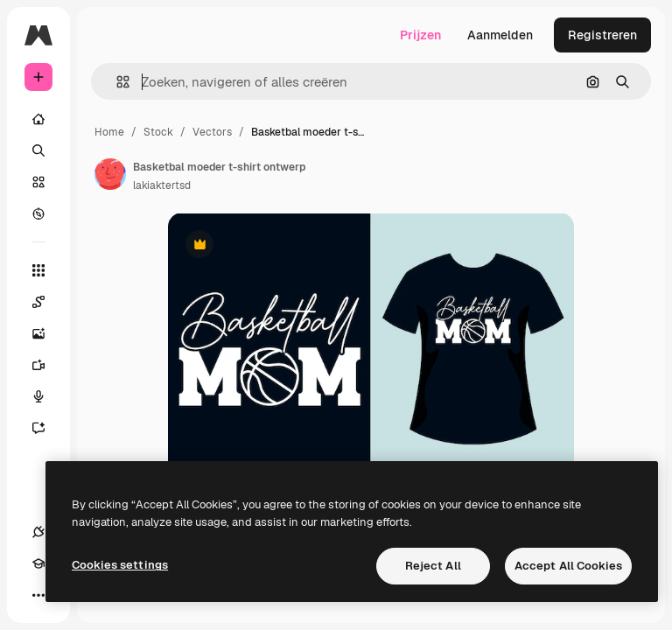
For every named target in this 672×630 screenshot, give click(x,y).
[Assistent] (47, 428)
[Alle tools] (38, 270)
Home (109, 132)
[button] (116, 82)
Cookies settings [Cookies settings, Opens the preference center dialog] (120, 565)
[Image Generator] (47, 333)
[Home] (38, 119)
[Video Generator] (47, 365)
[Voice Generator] (47, 396)
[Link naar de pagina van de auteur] (110, 174)
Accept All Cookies (568, 566)
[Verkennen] (38, 213)
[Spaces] (47, 302)
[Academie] (38, 563)
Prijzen (420, 35)
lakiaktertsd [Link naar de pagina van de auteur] (162, 185)
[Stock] (38, 182)
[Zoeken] (38, 150)
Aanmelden (500, 35)
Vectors (212, 132)
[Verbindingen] (38, 532)
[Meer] (38, 595)
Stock (158, 132)
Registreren (602, 35)
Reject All (433, 566)
